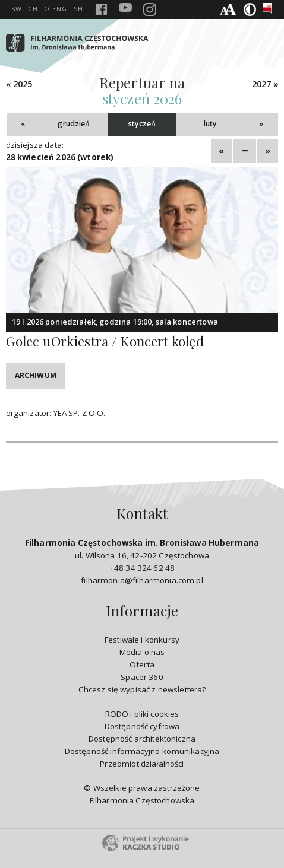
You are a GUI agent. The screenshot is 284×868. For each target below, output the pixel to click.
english (47, 9)
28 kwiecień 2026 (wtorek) (60, 157)
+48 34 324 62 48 (142, 568)
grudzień (74, 124)
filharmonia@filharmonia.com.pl (142, 580)
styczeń (142, 124)
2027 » (265, 84)
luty (210, 124)
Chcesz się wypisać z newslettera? (142, 689)
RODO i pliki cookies (142, 714)
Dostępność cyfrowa (142, 726)
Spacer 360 (142, 677)
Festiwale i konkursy (142, 640)
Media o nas (142, 652)
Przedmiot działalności (142, 764)
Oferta (142, 664)
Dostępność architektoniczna (142, 739)
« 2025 (19, 84)
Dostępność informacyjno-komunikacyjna (142, 751)
